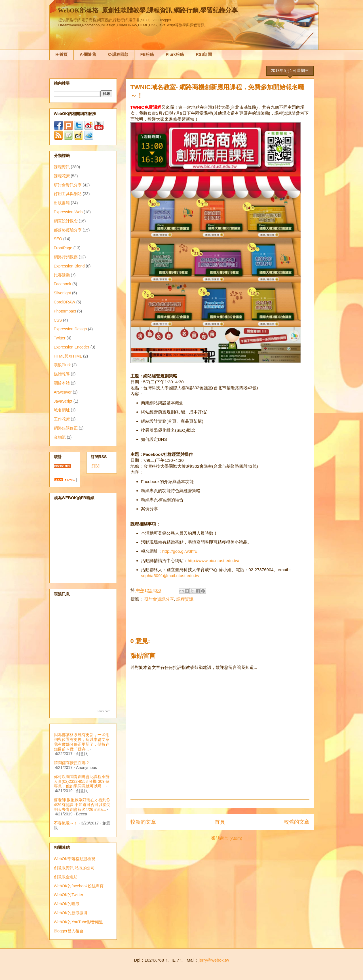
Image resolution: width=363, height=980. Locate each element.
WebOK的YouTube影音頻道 (79, 922)
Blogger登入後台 (69, 931)
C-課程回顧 (118, 54)
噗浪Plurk (62, 365)
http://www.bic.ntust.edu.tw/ (214, 561)
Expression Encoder (72, 347)
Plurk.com (104, 711)
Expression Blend (69, 266)
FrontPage (63, 248)
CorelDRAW (65, 302)
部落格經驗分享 (68, 230)
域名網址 (62, 410)
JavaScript (63, 401)
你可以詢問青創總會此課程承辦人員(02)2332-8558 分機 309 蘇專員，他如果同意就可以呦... (82, 781)
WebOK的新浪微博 (71, 913)
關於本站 (62, 383)
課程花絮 (62, 176)
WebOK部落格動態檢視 (75, 859)
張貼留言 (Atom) (227, 838)
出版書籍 (62, 203)
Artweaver (63, 392)
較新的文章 (143, 822)
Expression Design (70, 329)
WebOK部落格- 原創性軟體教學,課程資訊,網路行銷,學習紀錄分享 (148, 10)
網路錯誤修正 (66, 428)
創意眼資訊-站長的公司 (74, 868)
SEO (58, 239)
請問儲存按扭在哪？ (72, 763)
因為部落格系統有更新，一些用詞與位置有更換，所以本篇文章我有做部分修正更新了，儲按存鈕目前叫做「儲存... (82, 742)
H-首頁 (62, 54)
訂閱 (96, 466)
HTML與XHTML (68, 356)
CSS (58, 320)
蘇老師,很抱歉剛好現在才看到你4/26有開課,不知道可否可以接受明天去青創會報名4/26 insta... (82, 805)
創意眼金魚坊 (66, 877)
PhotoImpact (65, 311)
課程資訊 (185, 599)
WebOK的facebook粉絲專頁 (79, 886)
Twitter (60, 338)
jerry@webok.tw (214, 960)
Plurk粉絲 (175, 54)
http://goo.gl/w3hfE (180, 551)
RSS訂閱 (204, 54)
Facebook (63, 284)
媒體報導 (62, 374)
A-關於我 (88, 54)
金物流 (60, 437)
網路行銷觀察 (66, 257)
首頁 (220, 822)
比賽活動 (62, 275)
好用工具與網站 (68, 194)
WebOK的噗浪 (67, 904)
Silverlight (63, 293)
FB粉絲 (147, 54)
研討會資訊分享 (159, 599)
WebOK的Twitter (69, 895)
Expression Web (68, 212)
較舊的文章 (297, 822)
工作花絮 (62, 419)
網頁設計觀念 (66, 221)
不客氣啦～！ (66, 823)
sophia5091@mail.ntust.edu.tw (170, 576)
